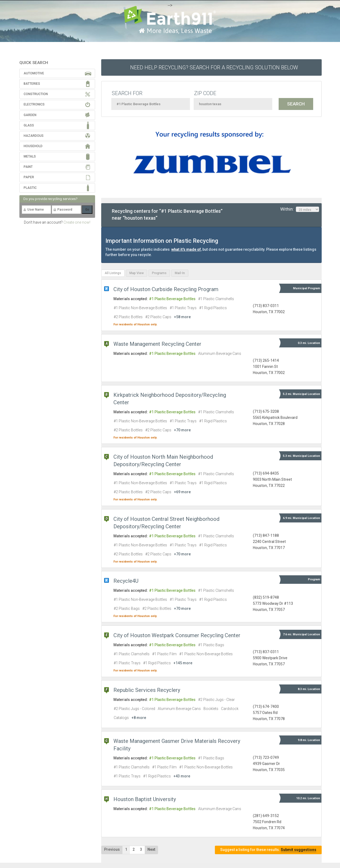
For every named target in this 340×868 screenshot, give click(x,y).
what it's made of (186, 249)
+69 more (182, 492)
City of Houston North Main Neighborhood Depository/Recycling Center (163, 461)
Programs (159, 273)
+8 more (139, 718)
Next (151, 849)
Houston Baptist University (145, 799)
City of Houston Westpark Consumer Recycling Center (177, 635)
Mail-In (180, 273)
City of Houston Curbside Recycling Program (166, 289)
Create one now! (77, 222)
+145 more (183, 663)
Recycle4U (126, 581)
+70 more (182, 430)
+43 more (182, 776)
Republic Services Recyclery (147, 690)
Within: (300, 209)
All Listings (113, 273)
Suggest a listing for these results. (268, 850)
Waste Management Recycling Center (157, 344)
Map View (137, 273)
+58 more (182, 317)
